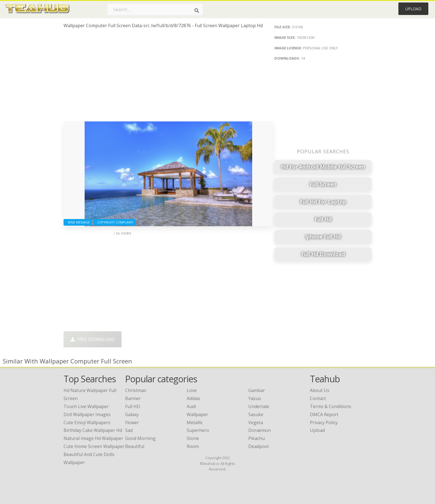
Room (193, 446)
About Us (320, 390)
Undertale (259, 406)
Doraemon (260, 430)
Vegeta (256, 422)
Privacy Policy (324, 422)
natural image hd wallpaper (93, 438)
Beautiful (135, 446)
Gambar (257, 390)
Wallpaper (197, 414)
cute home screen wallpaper (94, 446)
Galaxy (132, 414)
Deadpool (258, 446)
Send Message (78, 222)
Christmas (136, 390)
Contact (318, 398)
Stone (193, 438)
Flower (132, 422)
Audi (191, 406)
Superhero (198, 430)
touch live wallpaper (86, 406)
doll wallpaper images (87, 414)
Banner (133, 398)
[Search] (197, 11)
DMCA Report (324, 414)
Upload (413, 9)
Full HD (133, 406)
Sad (129, 430)
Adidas (194, 398)
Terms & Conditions (331, 406)
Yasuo (255, 398)
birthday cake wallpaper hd (93, 430)
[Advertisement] (168, 77)
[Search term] (155, 9)
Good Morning (140, 438)
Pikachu (256, 438)
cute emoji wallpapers (87, 422)
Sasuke (256, 414)
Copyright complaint (114, 222)
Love (192, 390)
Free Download (93, 339)
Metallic (195, 422)
